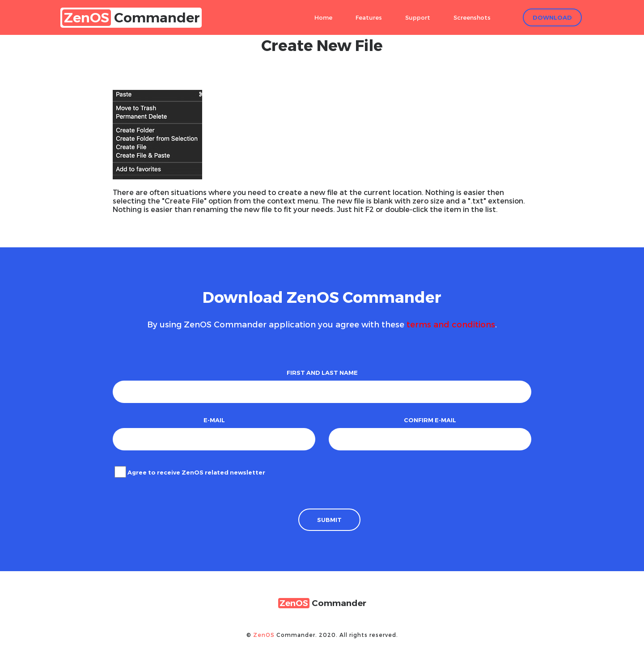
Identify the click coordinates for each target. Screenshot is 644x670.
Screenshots (472, 17)
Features (369, 17)
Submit (329, 520)
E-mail (214, 420)
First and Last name (322, 373)
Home (323, 17)
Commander (131, 18)
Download (552, 17)
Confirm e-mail (430, 420)
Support (418, 17)
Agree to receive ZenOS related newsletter (196, 472)
